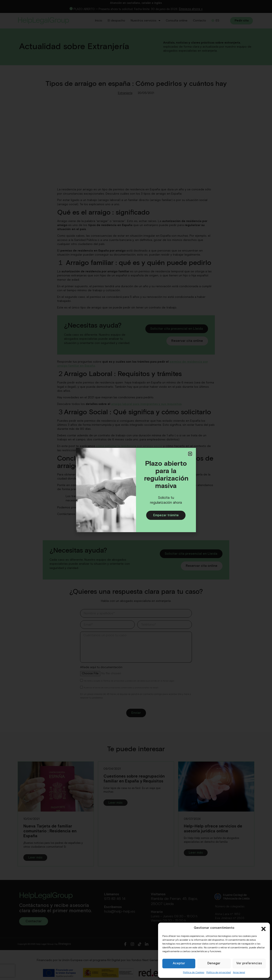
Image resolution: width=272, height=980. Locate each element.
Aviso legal (239, 973)
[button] (263, 928)
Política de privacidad (219, 973)
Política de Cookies (194, 973)
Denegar (214, 963)
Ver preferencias (249, 963)
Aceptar (179, 963)
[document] (136, 490)
